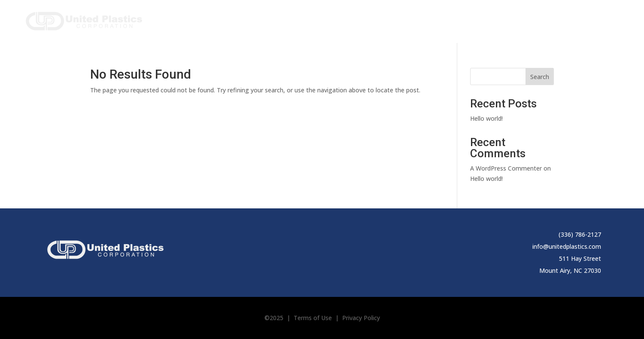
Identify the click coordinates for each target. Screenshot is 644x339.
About (405, 20)
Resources (565, 20)
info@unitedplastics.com (567, 246)
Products (359, 20)
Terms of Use (313, 318)
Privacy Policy (361, 318)
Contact (608, 20)
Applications (515, 20)
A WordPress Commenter (506, 168)
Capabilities (454, 20)
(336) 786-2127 (580, 234)
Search (540, 77)
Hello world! (486, 118)
